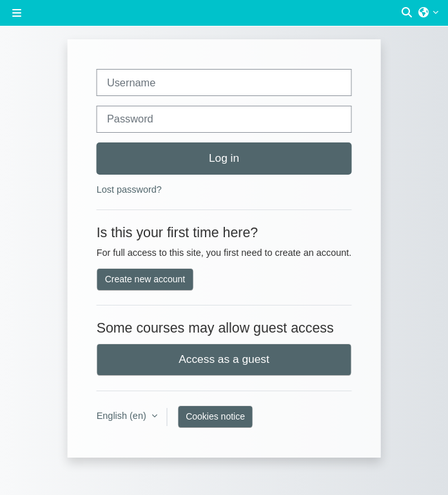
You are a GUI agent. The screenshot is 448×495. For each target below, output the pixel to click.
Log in (224, 158)
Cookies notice (215, 416)
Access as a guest (224, 359)
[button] (407, 13)
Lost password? (129, 189)
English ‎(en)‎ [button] (123, 416)
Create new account (145, 279)
